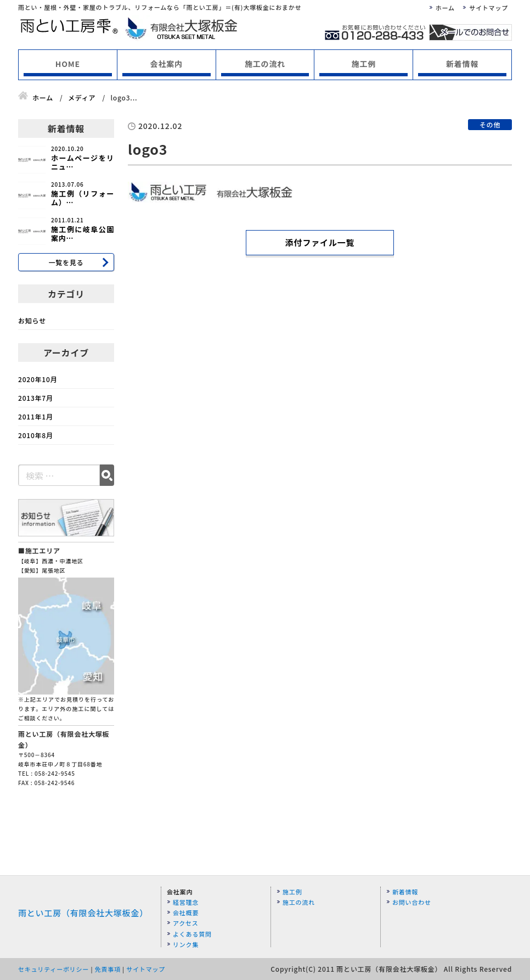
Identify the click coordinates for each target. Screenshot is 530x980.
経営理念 (186, 902)
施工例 (364, 64)
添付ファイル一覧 (320, 242)
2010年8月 (36, 435)
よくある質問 (192, 934)
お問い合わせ (412, 902)
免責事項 (108, 969)
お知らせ (32, 320)
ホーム (445, 8)
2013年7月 (36, 398)
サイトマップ (489, 8)
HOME (68, 64)
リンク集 (186, 944)
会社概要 (186, 912)
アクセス (186, 923)
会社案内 (167, 64)
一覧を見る (66, 262)
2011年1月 (36, 416)
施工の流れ (265, 64)
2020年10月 (38, 379)
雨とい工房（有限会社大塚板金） (83, 913)
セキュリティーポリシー (53, 969)
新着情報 (462, 64)
